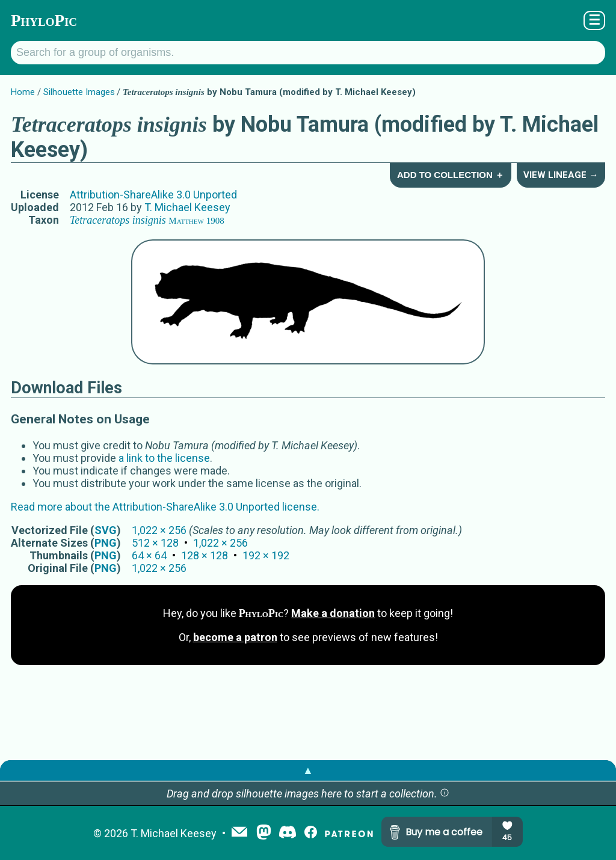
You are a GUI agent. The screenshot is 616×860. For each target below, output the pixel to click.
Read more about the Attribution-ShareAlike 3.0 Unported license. (165, 507)
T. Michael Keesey (187, 207)
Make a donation (333, 613)
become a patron (235, 637)
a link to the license (164, 458)
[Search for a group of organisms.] (308, 53)
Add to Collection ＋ (451, 175)
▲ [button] (308, 770)
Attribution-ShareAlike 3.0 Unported (153, 195)
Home (23, 92)
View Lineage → (561, 175)
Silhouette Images (79, 92)
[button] (445, 794)
